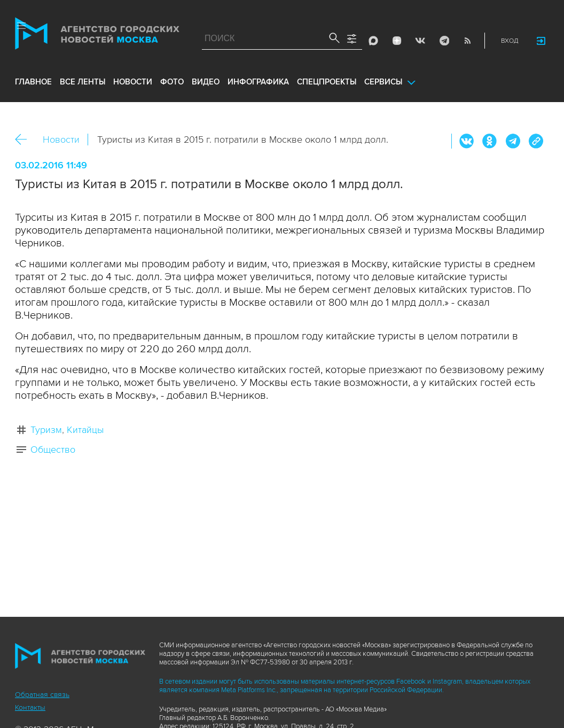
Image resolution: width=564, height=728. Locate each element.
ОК (490, 141)
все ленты (83, 82)
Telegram (444, 41)
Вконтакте (467, 141)
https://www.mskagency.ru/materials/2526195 (536, 141)
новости (133, 82)
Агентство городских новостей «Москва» (97, 36)
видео (206, 82)
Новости (61, 140)
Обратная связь (42, 695)
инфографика (258, 82)
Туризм (46, 430)
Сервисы (383, 82)
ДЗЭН (397, 41)
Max (373, 41)
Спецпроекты (327, 82)
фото (172, 82)
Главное (33, 82)
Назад (25, 140)
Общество (53, 450)
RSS (467, 41)
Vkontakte (420, 41)
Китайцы (85, 430)
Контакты (30, 707)
